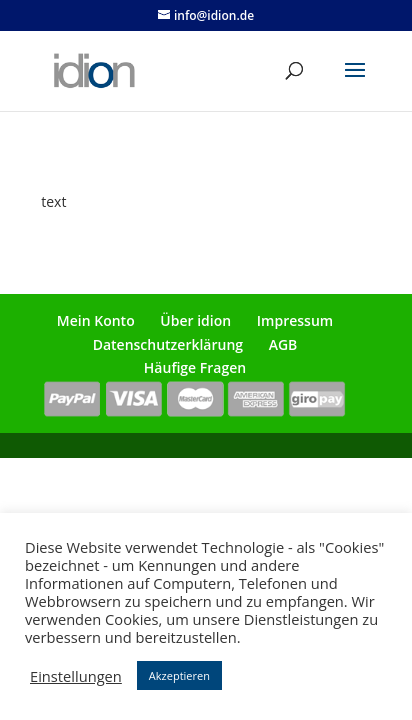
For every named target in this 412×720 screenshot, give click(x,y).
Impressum (295, 320)
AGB (283, 344)
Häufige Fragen (195, 367)
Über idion (195, 320)
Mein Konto (96, 320)
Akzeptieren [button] (179, 675)
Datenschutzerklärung (168, 344)
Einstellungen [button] (76, 676)
